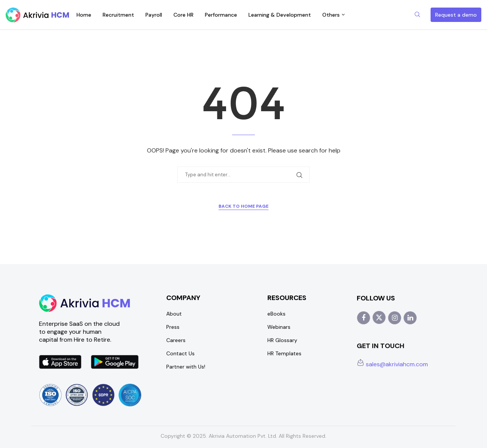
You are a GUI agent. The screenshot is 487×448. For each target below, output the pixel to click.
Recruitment (118, 15)
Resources (287, 298)
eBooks (276, 314)
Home (84, 15)
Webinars (279, 327)
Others (331, 15)
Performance (221, 15)
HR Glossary (282, 340)
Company (183, 298)
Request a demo (456, 15)
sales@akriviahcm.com (392, 364)
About (174, 314)
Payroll (154, 15)
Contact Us (180, 353)
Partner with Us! (186, 367)
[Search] (417, 15)
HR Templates (284, 353)
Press (173, 327)
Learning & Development (280, 15)
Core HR (183, 15)
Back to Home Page (243, 206)
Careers (176, 340)
